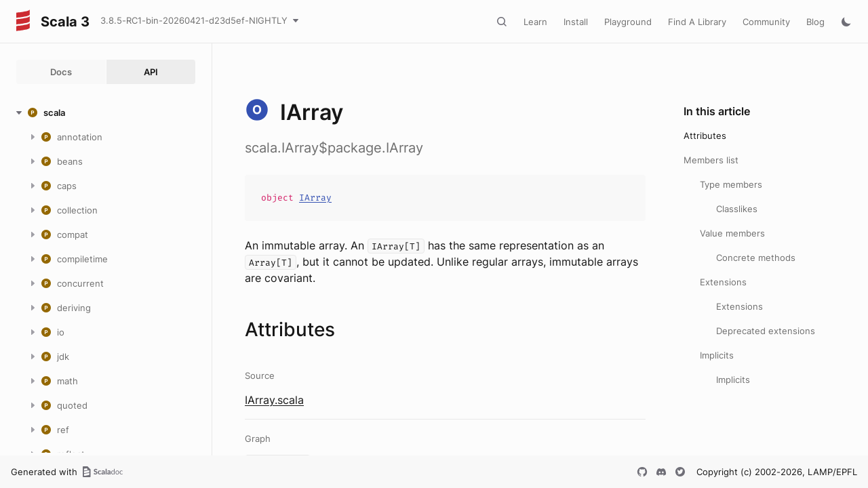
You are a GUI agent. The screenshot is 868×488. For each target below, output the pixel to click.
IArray (315, 198)
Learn (535, 22)
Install (576, 22)
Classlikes (737, 209)
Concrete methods (756, 258)
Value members (732, 233)
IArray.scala (274, 400)
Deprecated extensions (766, 331)
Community (766, 22)
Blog (815, 22)
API (151, 72)
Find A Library (697, 22)
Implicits (717, 355)
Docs (61, 72)
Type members (731, 184)
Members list (711, 160)
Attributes (705, 136)
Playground (628, 22)
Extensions (723, 282)
